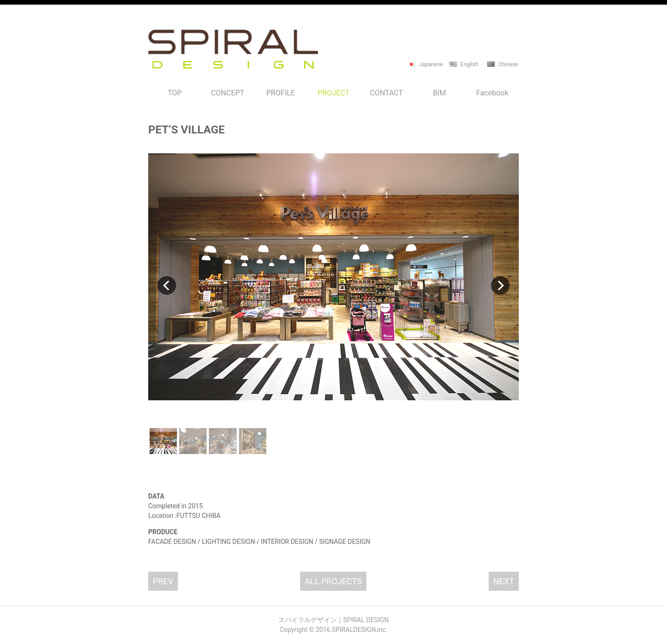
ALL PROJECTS (333, 581)
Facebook (492, 93)
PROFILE (281, 93)
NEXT (504, 581)
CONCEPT (227, 93)
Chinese (508, 64)
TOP (175, 93)
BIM (439, 93)
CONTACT (386, 93)
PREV (163, 581)
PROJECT (334, 93)
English (469, 64)
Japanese (431, 64)
